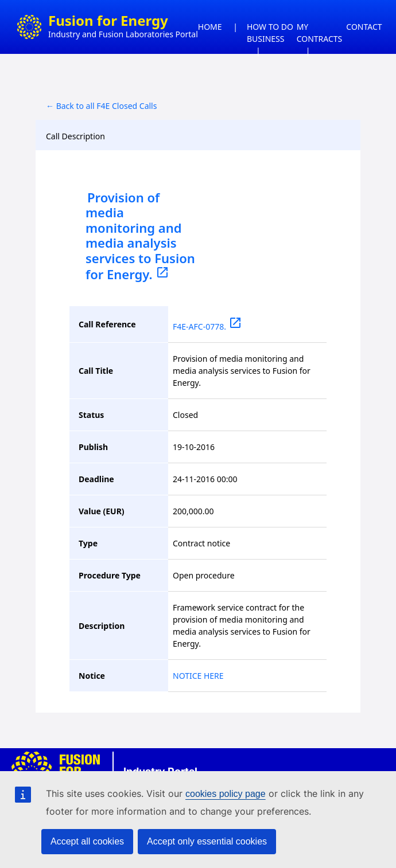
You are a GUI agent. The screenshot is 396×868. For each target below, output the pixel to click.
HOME (210, 27)
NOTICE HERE (198, 676)
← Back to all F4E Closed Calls (101, 106)
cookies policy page (226, 794)
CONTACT (364, 27)
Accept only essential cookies (207, 841)
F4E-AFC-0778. (207, 327)
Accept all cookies (87, 841)
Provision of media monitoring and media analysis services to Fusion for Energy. (140, 236)
